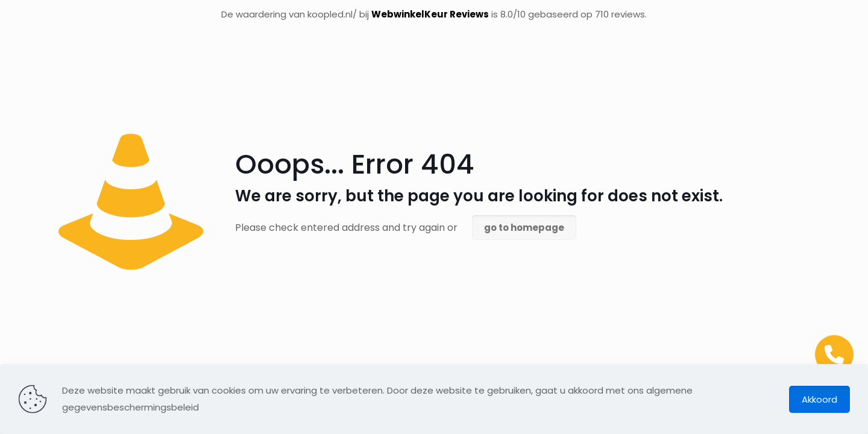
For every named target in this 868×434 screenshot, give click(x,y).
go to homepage (524, 228)
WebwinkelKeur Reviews (430, 14)
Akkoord (819, 399)
